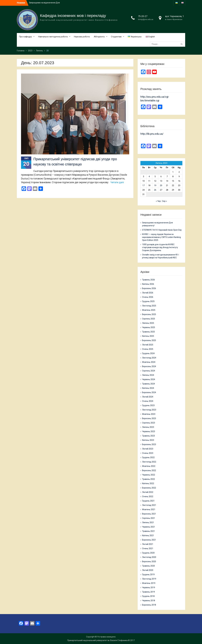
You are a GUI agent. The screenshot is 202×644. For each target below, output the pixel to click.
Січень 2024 (148, 401)
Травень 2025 (148, 332)
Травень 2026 (148, 280)
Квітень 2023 (148, 440)
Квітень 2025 (148, 336)
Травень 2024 (148, 384)
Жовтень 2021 (149, 509)
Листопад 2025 (149, 306)
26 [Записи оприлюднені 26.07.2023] (155, 190)
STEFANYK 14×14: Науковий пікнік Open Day (162, 230)
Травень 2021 (148, 531)
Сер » (164, 201)
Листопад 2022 (149, 462)
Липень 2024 (148, 375)
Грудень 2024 (148, 353)
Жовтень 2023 (149, 414)
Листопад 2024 (149, 358)
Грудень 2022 (148, 457)
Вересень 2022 (149, 470)
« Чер (158, 201)
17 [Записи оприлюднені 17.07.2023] (144, 185)
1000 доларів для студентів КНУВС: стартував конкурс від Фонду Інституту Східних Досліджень (160, 247)
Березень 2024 (149, 392)
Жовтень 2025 (149, 310)
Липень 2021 (148, 522)
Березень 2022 (149, 488)
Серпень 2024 (149, 371)
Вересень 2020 (149, 561)
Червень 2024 (149, 379)
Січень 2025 (148, 349)
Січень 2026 (148, 297)
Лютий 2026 (148, 293)
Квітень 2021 (148, 535)
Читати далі (117, 182)
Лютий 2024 (148, 397)
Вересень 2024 (149, 366)
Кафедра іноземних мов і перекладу (73, 16)
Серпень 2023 (149, 423)
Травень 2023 (148, 436)
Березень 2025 (149, 340)
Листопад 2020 (149, 557)
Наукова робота (82, 37)
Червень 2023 (149, 431)
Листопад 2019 (149, 579)
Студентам (116, 37)
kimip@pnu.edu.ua (146, 19)
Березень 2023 (149, 444)
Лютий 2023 (148, 449)
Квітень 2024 (148, 388)
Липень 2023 (148, 427)
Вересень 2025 (149, 314)
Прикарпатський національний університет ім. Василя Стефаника (97, 640)
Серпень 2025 (149, 319)
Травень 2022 (148, 479)
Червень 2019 (149, 588)
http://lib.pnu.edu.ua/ (152, 134)
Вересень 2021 (149, 514)
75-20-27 (143, 16)
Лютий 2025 (148, 345)
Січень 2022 (148, 496)
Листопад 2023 (149, 410)
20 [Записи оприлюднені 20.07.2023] (161, 185)
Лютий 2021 (148, 544)
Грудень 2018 (148, 596)
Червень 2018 (149, 601)
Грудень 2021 (148, 501)
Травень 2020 (148, 566)
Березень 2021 (149, 540)
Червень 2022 (149, 475)
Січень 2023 (148, 453)
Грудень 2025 (148, 301)
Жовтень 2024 (149, 362)
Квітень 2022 (148, 483)
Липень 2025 (148, 323)
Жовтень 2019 (149, 583)
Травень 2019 (148, 592)
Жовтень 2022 (149, 466)
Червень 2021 (149, 527)
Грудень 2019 (148, 574)
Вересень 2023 (149, 418)
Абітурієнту (99, 37)
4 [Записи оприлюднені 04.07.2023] (149, 176)
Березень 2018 (149, 605)
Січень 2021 (148, 548)
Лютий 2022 (148, 492)
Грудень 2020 (148, 553)
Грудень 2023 (148, 405)
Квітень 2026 (148, 284)
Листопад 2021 (149, 505)
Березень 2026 (149, 288)
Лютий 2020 (148, 570)
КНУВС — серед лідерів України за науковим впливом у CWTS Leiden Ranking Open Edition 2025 (161, 237)
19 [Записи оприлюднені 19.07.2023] (155, 185)
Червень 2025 (149, 327)
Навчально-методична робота (53, 37)
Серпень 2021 (149, 518)
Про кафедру (25, 37)
